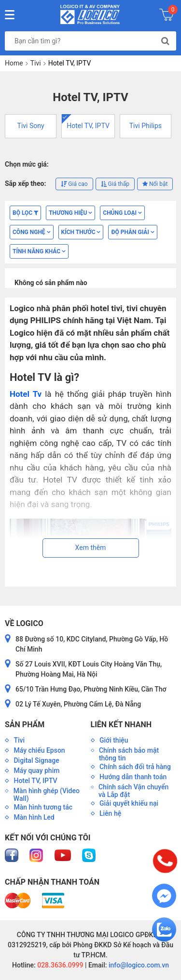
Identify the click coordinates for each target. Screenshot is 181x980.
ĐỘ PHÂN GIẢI (132, 232)
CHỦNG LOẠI (122, 213)
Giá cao (74, 184)
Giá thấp (115, 184)
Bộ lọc (25, 213)
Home (14, 63)
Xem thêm (91, 548)
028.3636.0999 (60, 965)
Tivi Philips (146, 126)
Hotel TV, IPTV (88, 126)
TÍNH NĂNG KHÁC (39, 251)
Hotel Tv (26, 394)
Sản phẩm (25, 725)
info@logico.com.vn (138, 965)
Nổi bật (155, 184)
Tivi (36, 63)
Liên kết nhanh (121, 725)
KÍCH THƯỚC (81, 232)
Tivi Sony (31, 126)
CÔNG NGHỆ (32, 232)
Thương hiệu (70, 213)
